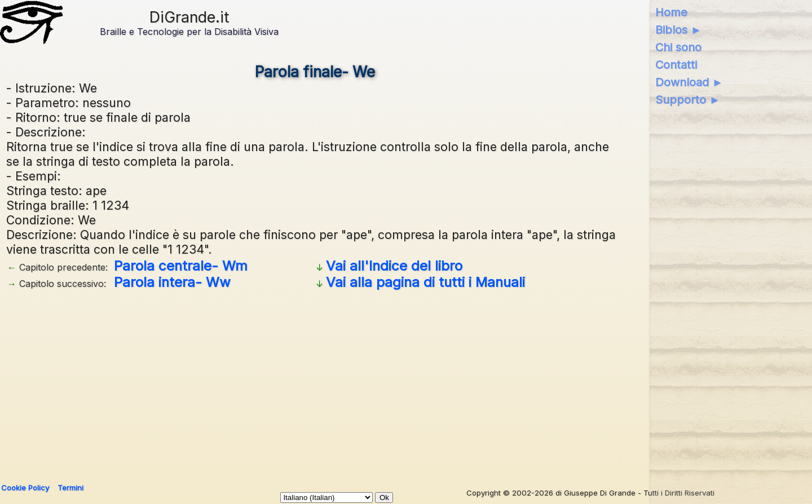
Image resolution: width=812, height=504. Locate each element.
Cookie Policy (25, 488)
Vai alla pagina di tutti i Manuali (425, 282)
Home (671, 12)
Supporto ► (688, 100)
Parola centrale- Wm (181, 266)
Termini (70, 488)
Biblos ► (679, 30)
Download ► (689, 82)
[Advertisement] (315, 382)
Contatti (676, 65)
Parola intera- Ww (172, 282)
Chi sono (678, 47)
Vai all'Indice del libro (394, 266)
